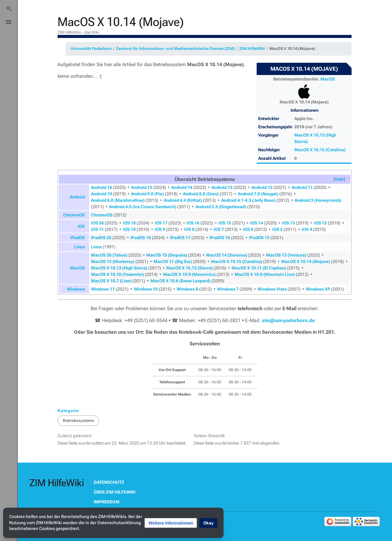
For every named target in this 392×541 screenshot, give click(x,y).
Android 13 (222, 187)
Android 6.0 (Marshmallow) (118, 200)
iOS (81, 226)
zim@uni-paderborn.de (288, 320)
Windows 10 (146, 289)
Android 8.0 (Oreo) (201, 194)
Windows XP (318, 289)
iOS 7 (219, 229)
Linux (79, 247)
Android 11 (302, 187)
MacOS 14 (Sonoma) (227, 255)
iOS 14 (257, 223)
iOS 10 (129, 229)
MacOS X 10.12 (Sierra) (189, 268)
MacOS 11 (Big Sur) (173, 261)
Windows (76, 289)
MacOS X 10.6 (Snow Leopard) (180, 281)
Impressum (107, 502)
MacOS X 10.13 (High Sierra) (119, 268)
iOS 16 (193, 223)
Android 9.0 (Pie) (147, 194)
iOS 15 (225, 223)
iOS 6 (248, 229)
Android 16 (102, 187)
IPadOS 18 (141, 238)
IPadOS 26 (101, 238)
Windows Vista (272, 289)
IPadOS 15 (259, 238)
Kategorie (68, 411)
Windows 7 (228, 289)
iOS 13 (288, 223)
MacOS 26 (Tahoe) (109, 255)
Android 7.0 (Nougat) (258, 194)
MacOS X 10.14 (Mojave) (292, 49)
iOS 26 (97, 223)
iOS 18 (129, 223)
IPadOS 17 (180, 238)
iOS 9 (160, 229)
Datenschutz (109, 482)
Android (77, 197)
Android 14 (182, 187)
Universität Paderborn (91, 49)
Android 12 (262, 187)
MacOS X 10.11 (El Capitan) (259, 268)
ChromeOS (74, 215)
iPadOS (77, 238)
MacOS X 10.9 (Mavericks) (189, 274)
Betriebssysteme (78, 421)
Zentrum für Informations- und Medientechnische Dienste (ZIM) (175, 49)
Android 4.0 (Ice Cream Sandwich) (143, 207)
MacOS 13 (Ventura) (286, 255)
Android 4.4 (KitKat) (183, 200)
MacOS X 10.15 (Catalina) (320, 150)
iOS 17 (161, 223)
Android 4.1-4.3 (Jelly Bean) (248, 200)
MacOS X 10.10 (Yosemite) (117, 274)
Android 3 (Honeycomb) (318, 200)
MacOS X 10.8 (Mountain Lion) (265, 274)
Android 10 (102, 194)
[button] (339, 179)
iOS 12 (320, 223)
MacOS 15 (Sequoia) (167, 255)
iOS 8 (189, 229)
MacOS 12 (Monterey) (113, 261)
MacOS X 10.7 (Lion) (111, 281)
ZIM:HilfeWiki (252, 49)
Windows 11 (103, 289)
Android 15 (142, 187)
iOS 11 (97, 229)
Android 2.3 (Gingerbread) (221, 207)
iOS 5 (277, 229)
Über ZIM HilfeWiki (115, 492)
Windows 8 (187, 289)
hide (339, 179)
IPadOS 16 (220, 238)
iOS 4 (307, 229)
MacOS (328, 79)
